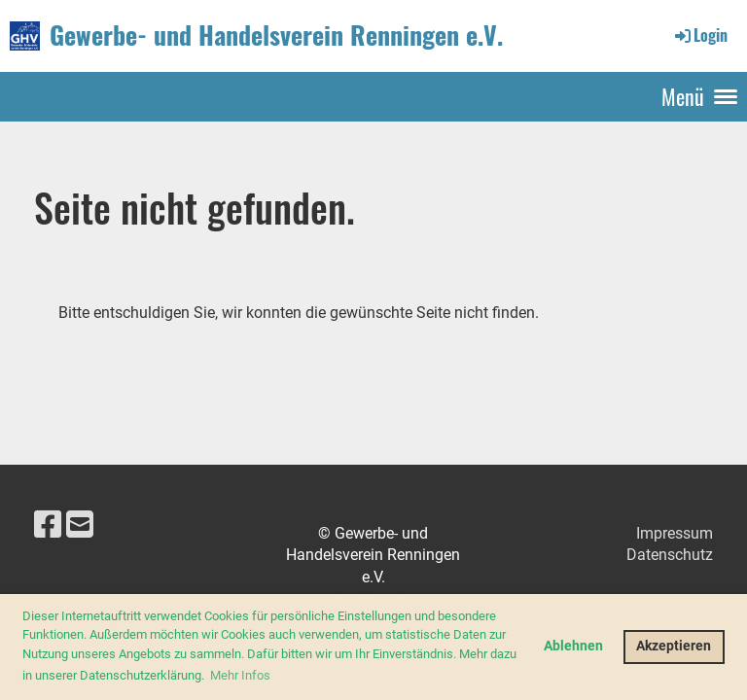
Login (700, 35)
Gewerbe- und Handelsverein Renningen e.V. (276, 35)
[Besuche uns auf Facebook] (48, 525)
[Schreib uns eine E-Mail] (80, 525)
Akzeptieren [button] (674, 646)
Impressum (675, 533)
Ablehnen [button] (573, 646)
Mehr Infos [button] (240, 675)
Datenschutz (670, 555)
